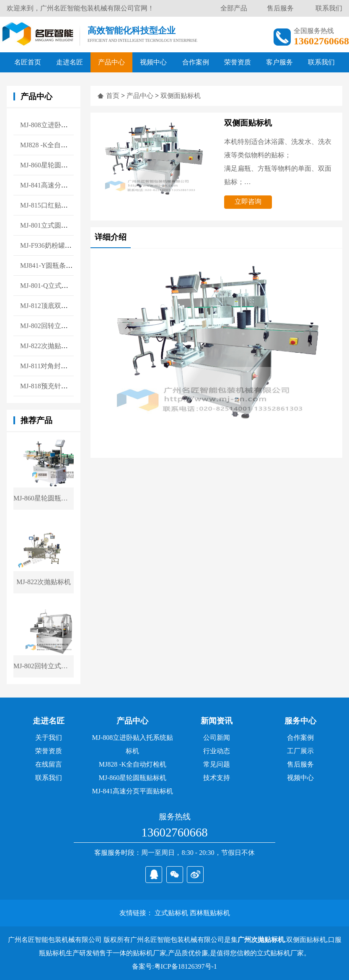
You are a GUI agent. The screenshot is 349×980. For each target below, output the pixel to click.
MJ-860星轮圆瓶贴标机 (132, 778)
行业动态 (217, 751)
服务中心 (300, 721)
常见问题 (217, 764)
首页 (113, 96)
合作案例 (196, 62)
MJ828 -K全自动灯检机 (133, 764)
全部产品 (234, 8)
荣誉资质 (238, 62)
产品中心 (111, 62)
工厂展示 (300, 751)
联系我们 (329, 8)
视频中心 (153, 62)
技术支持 (217, 778)
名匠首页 (28, 62)
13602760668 (174, 832)
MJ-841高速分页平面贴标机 (132, 791)
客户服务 (279, 62)
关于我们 (49, 738)
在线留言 (49, 764)
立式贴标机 (171, 913)
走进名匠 (70, 62)
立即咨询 (248, 201)
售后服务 (280, 8)
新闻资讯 (217, 721)
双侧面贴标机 (181, 96)
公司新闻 (217, 738)
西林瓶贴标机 (210, 913)
